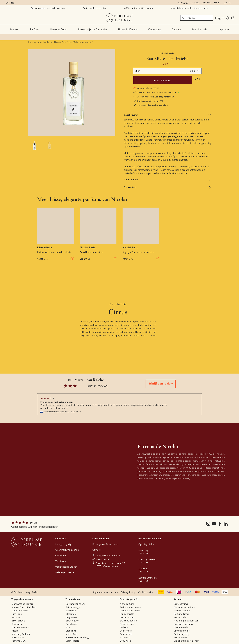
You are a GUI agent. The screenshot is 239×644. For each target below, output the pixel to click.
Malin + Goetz (19, 637)
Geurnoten (167, 187)
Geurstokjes (126, 631)
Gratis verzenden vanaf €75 (148, 101)
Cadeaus (124, 627)
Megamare (71, 614)
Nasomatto (17, 617)
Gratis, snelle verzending (94, 8)
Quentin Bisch (181, 627)
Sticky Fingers (72, 641)
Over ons (206, 3)
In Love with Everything (77, 637)
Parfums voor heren (130, 611)
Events (217, 3)
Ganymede (71, 611)
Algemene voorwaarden (105, 592)
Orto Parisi (17, 614)
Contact (227, 3)
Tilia (68, 627)
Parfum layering (182, 634)
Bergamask (71, 617)
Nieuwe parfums (182, 611)
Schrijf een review (161, 383)
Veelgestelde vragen (66, 567)
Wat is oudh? (180, 617)
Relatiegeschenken (65, 572)
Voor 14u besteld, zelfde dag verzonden (189, 8)
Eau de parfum (127, 617)
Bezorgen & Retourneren (106, 544)
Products (47, 42)
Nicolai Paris (60, 42)
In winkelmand (163, 80)
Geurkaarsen (126, 634)
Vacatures (61, 561)
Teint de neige (73, 607)
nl (13, 3)
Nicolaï (15, 631)
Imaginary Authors (21, 634)
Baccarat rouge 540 (75, 604)
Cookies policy (146, 592)
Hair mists (125, 637)
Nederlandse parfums (185, 607)
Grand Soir (71, 631)
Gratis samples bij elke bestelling (150, 105)
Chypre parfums (182, 631)
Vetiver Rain (71, 634)
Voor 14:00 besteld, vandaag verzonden (153, 97)
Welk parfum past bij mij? (186, 641)
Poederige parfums (183, 624)
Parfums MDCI (19, 641)
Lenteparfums (181, 604)
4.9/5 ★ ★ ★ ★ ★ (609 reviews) (138, 8)
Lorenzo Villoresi (20, 611)
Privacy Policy (128, 592)
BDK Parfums (18, 621)
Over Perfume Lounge (67, 550)
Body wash (125, 641)
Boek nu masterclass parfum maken (48, 8)
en (7, 3)
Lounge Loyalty (63, 544)
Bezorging (182, 3)
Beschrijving (167, 115)
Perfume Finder (182, 614)
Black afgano (72, 621)
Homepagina (34, 42)
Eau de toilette (127, 614)
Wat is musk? (180, 637)
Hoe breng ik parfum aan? (187, 621)
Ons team (61, 555)
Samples (195, 3)
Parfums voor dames (130, 607)
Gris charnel (71, 624)
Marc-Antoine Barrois (22, 604)
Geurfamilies (167, 179)
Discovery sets (127, 624)
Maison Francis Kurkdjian (24, 607)
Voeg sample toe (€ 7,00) (146, 88)
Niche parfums (127, 604)
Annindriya (17, 624)
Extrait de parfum (128, 621)
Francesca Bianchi (21, 627)
